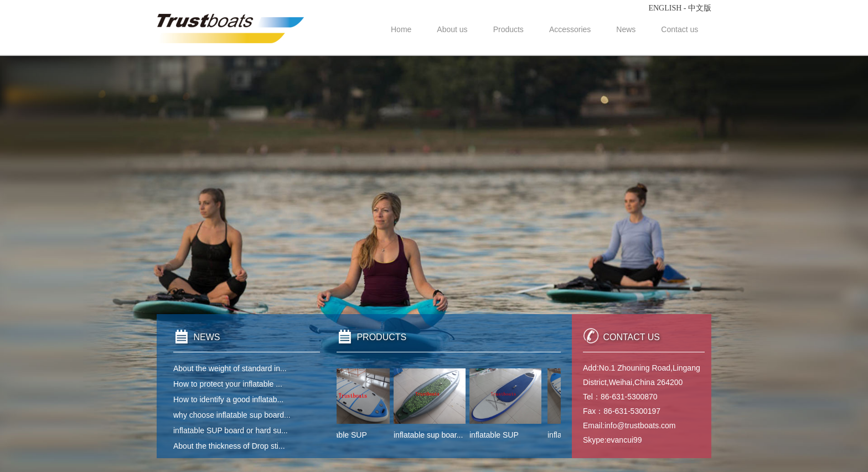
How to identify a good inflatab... (228, 399)
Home (401, 29)
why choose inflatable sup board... (232, 415)
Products (508, 29)
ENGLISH (665, 8)
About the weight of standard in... (230, 368)
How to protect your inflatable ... (228, 384)
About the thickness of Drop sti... (229, 446)
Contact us (680, 29)
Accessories (570, 29)
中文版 (700, 8)
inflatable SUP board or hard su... (231, 430)
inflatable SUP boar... (355, 435)
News (626, 29)
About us (452, 29)
